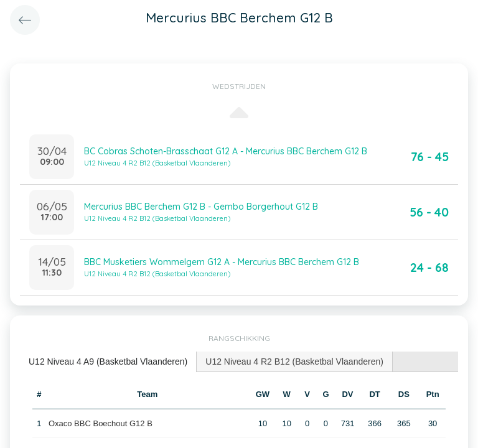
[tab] (108, 362)
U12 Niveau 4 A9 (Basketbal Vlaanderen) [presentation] (108, 362)
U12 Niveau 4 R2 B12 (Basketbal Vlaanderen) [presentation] (294, 362)
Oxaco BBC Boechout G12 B (101, 423)
